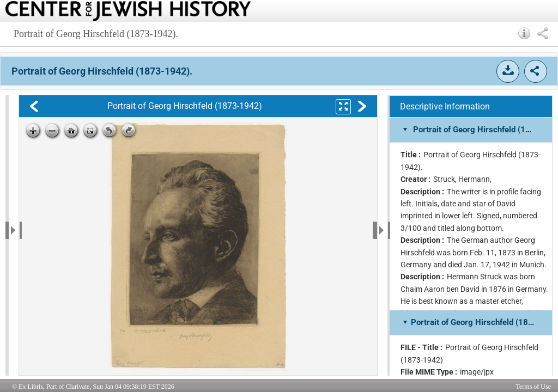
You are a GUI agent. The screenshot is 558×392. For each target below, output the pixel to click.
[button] (524, 33)
